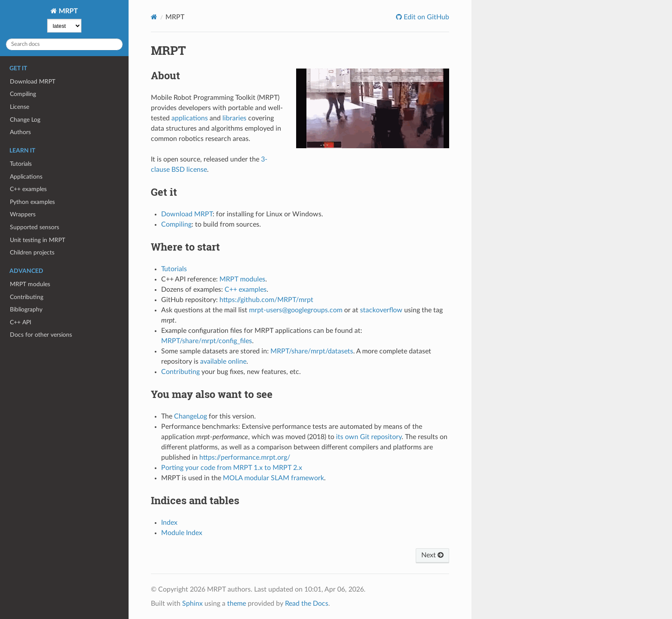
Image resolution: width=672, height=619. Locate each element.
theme (237, 604)
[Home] (154, 17)
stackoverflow (381, 310)
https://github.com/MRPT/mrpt (266, 300)
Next (432, 555)
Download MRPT (33, 82)
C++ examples (28, 189)
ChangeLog (190, 416)
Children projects (32, 253)
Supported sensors (34, 227)
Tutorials (21, 164)
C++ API (21, 322)
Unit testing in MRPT (37, 240)
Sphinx (192, 604)
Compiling (23, 94)
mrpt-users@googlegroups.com (296, 310)
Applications (26, 177)
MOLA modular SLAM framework (273, 478)
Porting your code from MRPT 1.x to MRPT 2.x (232, 468)
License (19, 107)
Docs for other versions (41, 335)
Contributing (27, 297)
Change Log (25, 120)
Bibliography (26, 309)
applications (190, 118)
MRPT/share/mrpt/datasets (312, 351)
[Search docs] (64, 44)
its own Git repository (369, 437)
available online (223, 362)
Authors (20, 132)
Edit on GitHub (426, 17)
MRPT (67, 11)
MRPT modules (30, 284)
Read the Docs (307, 604)
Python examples (32, 202)
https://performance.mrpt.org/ (245, 458)
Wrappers (23, 214)
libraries (234, 118)
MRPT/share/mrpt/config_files (207, 341)
